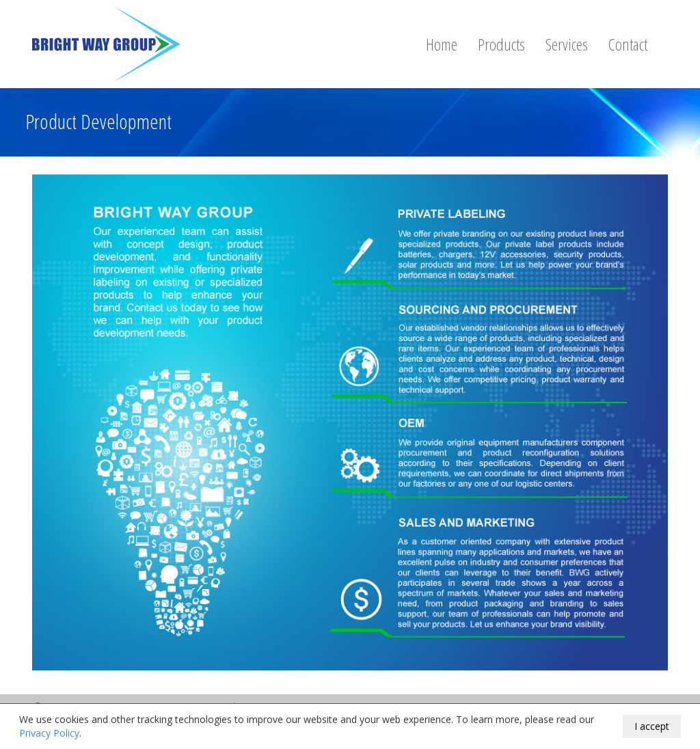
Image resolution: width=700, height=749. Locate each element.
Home (442, 44)
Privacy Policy (49, 733)
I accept (652, 726)
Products (501, 44)
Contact (628, 44)
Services (567, 44)
